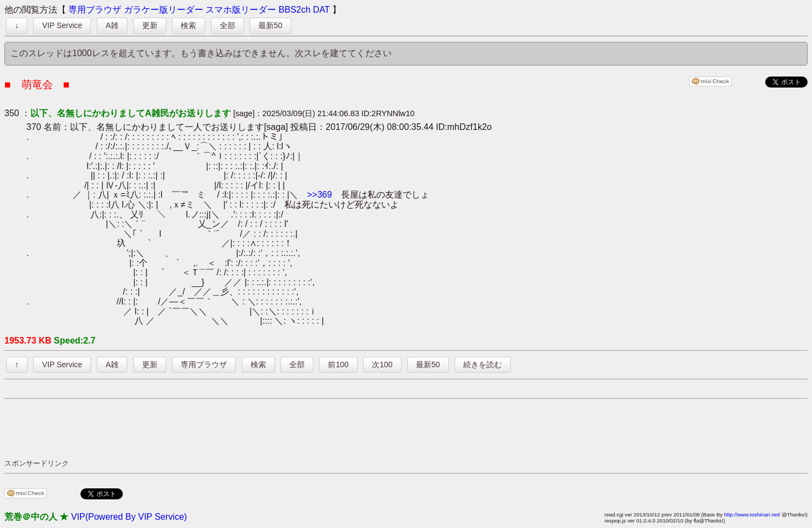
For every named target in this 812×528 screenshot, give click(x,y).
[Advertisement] (205, 428)
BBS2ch (295, 10)
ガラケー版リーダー (164, 10)
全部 (228, 25)
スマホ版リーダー (241, 10)
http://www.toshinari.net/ (752, 515)
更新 (150, 25)
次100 (382, 364)
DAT (321, 10)
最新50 (270, 25)
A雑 (112, 25)
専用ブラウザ (95, 10)
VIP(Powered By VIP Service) (129, 517)
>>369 (319, 195)
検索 (188, 25)
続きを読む (483, 364)
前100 (338, 364)
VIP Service (62, 25)
